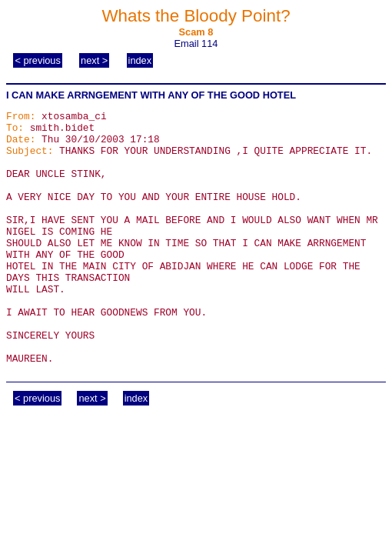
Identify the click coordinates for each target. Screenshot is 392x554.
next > (94, 60)
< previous (37, 60)
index (140, 60)
